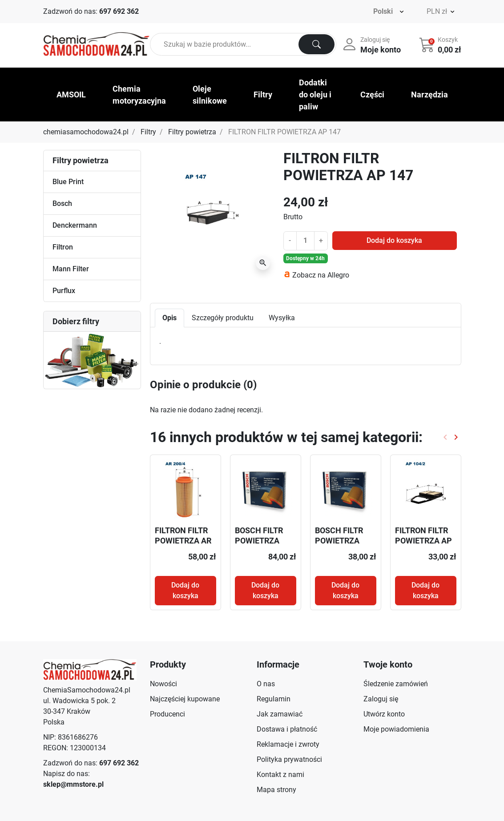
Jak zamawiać (280, 714)
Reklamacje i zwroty (288, 744)
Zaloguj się (381, 699)
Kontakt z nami (280, 775)
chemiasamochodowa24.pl (86, 132)
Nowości (163, 684)
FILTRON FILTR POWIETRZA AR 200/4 (183, 541)
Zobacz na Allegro (321, 275)
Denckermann (75, 225)
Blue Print (68, 182)
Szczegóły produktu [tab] (223, 318)
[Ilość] (305, 241)
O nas (266, 684)
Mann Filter (71, 269)
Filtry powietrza (192, 132)
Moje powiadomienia (396, 729)
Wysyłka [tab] (282, 318)
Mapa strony (276, 790)
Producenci (167, 714)
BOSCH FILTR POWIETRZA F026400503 (259, 541)
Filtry (148, 132)
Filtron (63, 247)
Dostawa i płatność (287, 729)
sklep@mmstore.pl (73, 784)
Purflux (64, 291)
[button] (441, 44)
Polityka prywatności (289, 759)
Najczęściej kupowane (185, 699)
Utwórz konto (384, 714)
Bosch (62, 203)
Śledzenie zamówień (396, 684)
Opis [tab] (169, 318)
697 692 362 (119, 11)
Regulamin (274, 699)
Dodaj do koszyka (394, 240)
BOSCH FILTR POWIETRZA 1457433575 (339, 541)
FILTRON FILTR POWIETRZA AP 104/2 (423, 541)
